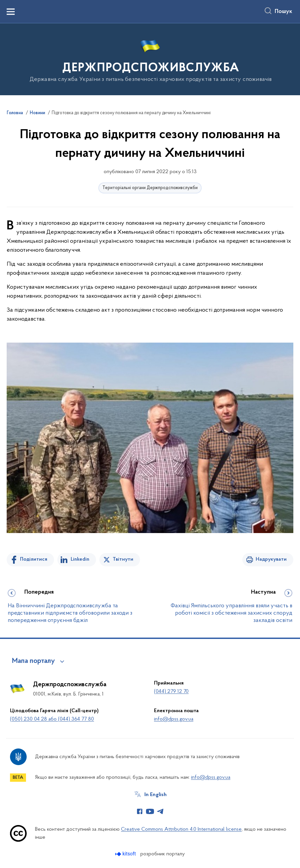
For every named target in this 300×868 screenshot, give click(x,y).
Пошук (283, 12)
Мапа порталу (33, 661)
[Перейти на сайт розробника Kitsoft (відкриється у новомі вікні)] (126, 854)
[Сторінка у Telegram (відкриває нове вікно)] (160, 811)
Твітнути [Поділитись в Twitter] (123, 559)
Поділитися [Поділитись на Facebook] (34, 559)
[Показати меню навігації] (11, 12)
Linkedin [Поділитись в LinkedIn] (80, 559)
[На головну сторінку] (150, 59)
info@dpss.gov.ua (174, 719)
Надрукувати (271, 559)
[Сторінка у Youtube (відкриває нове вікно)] (150, 811)
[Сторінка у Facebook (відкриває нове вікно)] (140, 811)
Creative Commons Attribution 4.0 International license (181, 829)
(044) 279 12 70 (171, 692)
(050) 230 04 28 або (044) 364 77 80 (52, 719)
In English (155, 795)
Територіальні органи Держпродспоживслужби (150, 188)
